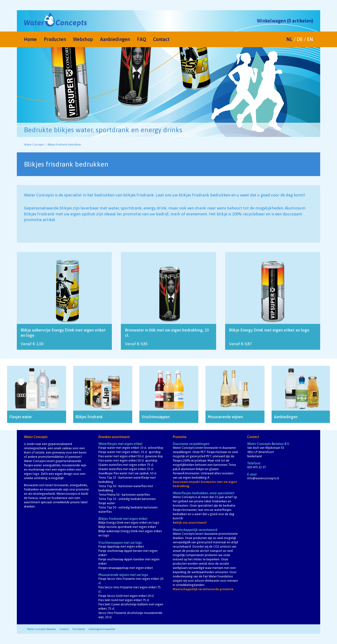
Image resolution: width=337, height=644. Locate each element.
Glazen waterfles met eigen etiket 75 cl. (126, 465)
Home (30, 39)
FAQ (141, 39)
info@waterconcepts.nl (263, 478)
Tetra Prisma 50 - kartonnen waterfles (124, 495)
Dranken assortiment (114, 437)
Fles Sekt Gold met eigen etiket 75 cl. (124, 600)
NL (289, 39)
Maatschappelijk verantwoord (195, 530)
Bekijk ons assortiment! (190, 523)
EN (310, 39)
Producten (55, 39)
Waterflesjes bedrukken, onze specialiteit (204, 493)
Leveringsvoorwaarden (102, 629)
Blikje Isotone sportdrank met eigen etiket (127, 527)
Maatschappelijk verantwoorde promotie (203, 589)
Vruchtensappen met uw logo (120, 543)
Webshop (83, 39)
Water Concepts (34, 145)
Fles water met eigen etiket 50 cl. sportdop (128, 460)
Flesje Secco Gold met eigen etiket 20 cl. (126, 596)
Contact (161, 39)
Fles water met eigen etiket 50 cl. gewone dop (131, 456)
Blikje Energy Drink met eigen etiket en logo (129, 523)
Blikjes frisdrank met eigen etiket (123, 519)
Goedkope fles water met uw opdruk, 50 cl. (128, 473)
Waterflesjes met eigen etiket (120, 444)
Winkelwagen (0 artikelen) (285, 21)
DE (300, 39)
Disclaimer (79, 629)
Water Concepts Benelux (41, 629)
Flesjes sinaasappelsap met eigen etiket (126, 568)
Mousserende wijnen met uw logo (123, 575)
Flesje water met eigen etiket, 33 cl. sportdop (130, 452)
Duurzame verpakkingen (191, 444)
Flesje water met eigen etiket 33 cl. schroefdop (131, 448)
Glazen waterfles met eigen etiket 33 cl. (126, 469)
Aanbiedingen (115, 39)
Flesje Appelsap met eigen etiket (121, 546)
